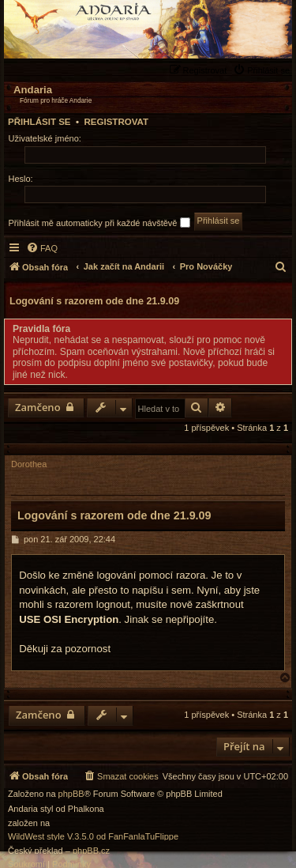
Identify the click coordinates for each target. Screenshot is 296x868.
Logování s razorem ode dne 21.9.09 (94, 301)
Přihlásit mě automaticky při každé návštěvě (99, 223)
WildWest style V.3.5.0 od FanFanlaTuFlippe (93, 837)
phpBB (71, 794)
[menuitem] (263, 70)
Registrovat (116, 122)
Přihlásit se (39, 122)
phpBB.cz (91, 851)
